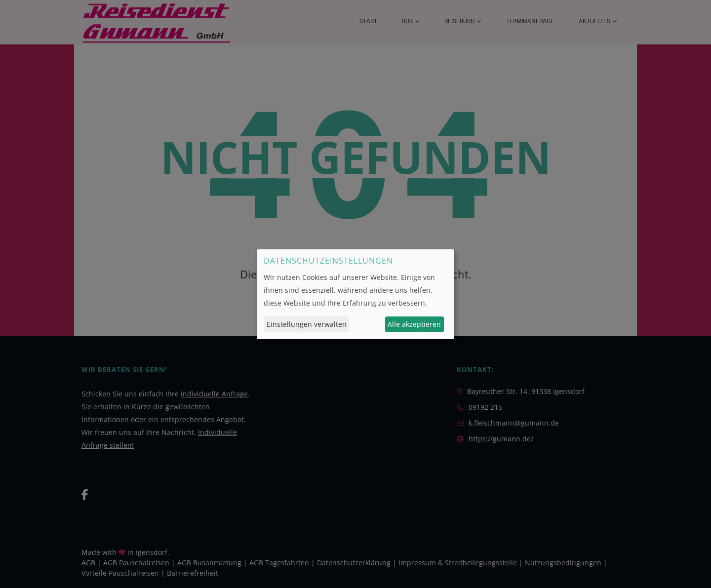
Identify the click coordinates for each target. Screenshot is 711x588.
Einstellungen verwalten (307, 324)
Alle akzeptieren (414, 324)
